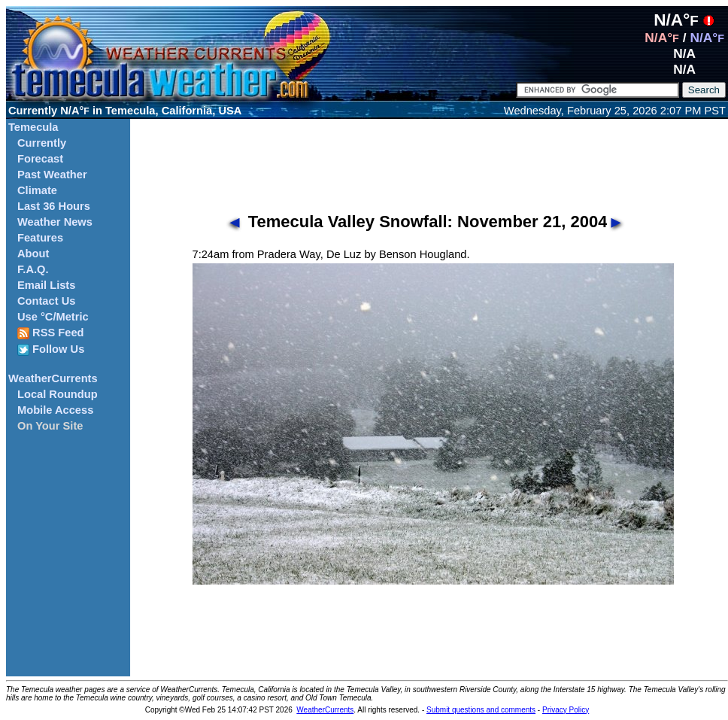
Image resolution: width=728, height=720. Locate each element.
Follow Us (51, 349)
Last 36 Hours (54, 206)
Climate (37, 190)
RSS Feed (51, 333)
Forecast (40, 159)
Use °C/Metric (53, 317)
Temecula (33, 127)
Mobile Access (55, 410)
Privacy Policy (566, 710)
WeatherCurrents (53, 378)
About (33, 254)
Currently (42, 143)
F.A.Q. (33, 269)
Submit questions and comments (481, 710)
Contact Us (46, 301)
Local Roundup (58, 394)
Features (40, 238)
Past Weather (52, 175)
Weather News (55, 222)
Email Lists (46, 285)
